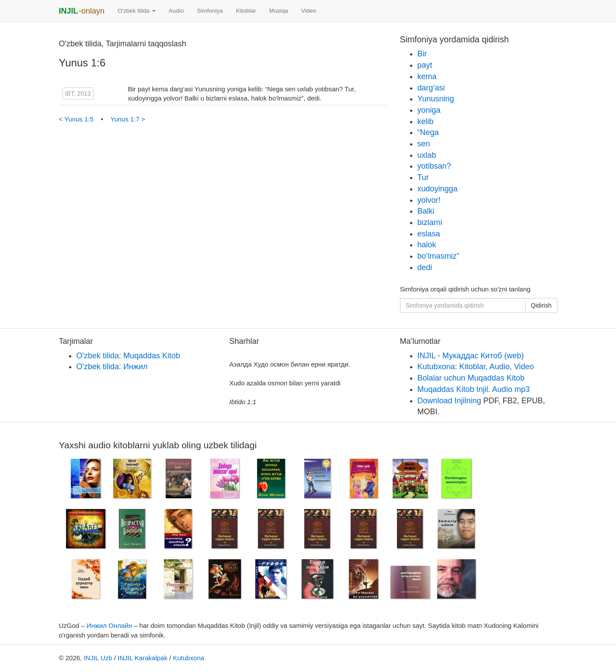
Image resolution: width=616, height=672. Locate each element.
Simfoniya (210, 11)
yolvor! (429, 200)
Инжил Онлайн (109, 625)
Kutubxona (188, 658)
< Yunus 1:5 (77, 119)
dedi (425, 267)
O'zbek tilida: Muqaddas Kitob (129, 356)
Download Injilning (449, 401)
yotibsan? (434, 166)
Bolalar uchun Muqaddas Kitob (471, 378)
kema (427, 76)
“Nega (428, 132)
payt (425, 65)
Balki (426, 211)
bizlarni (430, 222)
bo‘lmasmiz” (439, 256)
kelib (426, 121)
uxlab (427, 155)
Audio (176, 11)
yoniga (429, 110)
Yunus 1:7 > (128, 119)
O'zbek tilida (137, 11)
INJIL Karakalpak (143, 658)
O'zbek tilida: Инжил (112, 367)
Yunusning (436, 99)
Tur (423, 177)
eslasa (429, 234)
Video (309, 11)
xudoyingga (438, 189)
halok (427, 245)
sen (424, 144)
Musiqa (278, 11)
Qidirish (541, 305)
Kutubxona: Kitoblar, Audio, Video (476, 367)
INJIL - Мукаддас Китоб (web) (471, 356)
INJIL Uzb (98, 658)
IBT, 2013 (78, 94)
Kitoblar (246, 11)
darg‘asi (431, 88)
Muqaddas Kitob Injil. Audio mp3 (474, 389)
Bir (422, 54)
